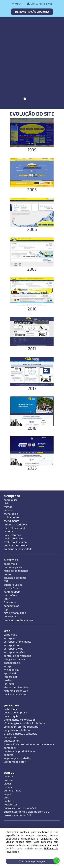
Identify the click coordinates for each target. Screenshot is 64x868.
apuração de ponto (15, 578)
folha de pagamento (16, 571)
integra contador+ (15, 659)
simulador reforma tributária (21, 727)
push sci (9, 680)
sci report (10, 638)
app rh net (10, 673)
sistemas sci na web (16, 691)
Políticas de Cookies (27, 845)
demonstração (13, 791)
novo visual (11, 616)
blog (6, 798)
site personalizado (15, 613)
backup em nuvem (15, 694)
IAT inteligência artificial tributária (24, 723)
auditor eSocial (13, 585)
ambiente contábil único (18, 620)
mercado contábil (14, 528)
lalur (7, 599)
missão (8, 507)
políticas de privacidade (18, 549)
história (8, 532)
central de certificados (17, 656)
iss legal (9, 684)
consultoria (11, 737)
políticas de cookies (16, 546)
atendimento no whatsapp (20, 720)
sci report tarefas (14, 652)
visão (7, 503)
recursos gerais (13, 567)
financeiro (10, 602)
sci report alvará (14, 649)
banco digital (12, 716)
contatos (9, 801)
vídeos (8, 784)
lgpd (6, 609)
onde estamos (12, 535)
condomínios (11, 606)
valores (8, 510)
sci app (8, 666)
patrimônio (10, 595)
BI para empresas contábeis (21, 734)
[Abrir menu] (17, 4)
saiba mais (10, 564)
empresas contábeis (16, 525)
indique (8, 787)
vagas (7, 794)
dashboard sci (12, 663)
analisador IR (12, 741)
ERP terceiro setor (15, 762)
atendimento (12, 521)
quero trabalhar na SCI (17, 815)
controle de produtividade (19, 751)
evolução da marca (15, 542)
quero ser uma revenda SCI (20, 808)
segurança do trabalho (17, 758)
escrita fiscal (12, 588)
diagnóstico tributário (17, 730)
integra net (10, 677)
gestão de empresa (15, 713)
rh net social (11, 670)
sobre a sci (10, 500)
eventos (9, 776)
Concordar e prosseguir (32, 861)
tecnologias (11, 514)
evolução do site (14, 539)
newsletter (10, 805)
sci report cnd (12, 645)
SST (6, 581)
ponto (7, 574)
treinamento (11, 517)
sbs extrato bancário (16, 687)
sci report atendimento (18, 642)
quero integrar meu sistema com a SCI (27, 812)
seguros (9, 755)
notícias (9, 780)
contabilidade (12, 592)
